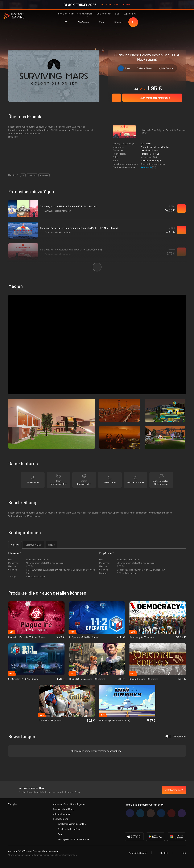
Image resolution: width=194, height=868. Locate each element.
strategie (32, 175)
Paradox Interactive (150, 154)
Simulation (146, 160)
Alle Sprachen (176, 736)
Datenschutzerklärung (64, 809)
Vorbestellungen (85, 14)
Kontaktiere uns (61, 819)
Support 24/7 (130, 14)
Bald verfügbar (104, 14)
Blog (117, 14)
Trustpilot (13, 804)
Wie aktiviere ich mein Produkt (155, 147)
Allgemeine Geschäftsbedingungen (70, 804)
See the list (146, 143)
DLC (23, 175)
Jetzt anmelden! (174, 790)
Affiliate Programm (62, 814)
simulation (44, 175)
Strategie (156, 160)
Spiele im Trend (65, 14)
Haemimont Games (150, 150)
